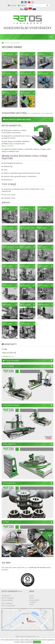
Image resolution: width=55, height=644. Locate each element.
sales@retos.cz (8, 356)
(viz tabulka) (9, 146)
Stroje (7, 43)
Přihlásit (22, 5)
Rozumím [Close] (37, 642)
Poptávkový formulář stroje (17, 119)
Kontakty (12, 5)
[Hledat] (47, 5)
